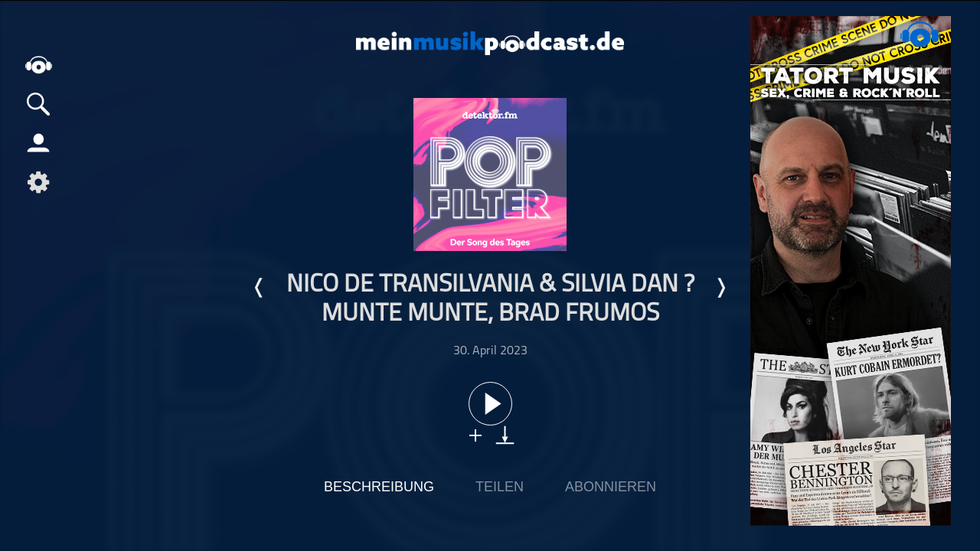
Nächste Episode (720, 288)
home (38, 65)
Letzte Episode (260, 288)
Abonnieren (611, 487)
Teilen (500, 487)
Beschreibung (379, 487)
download (505, 435)
